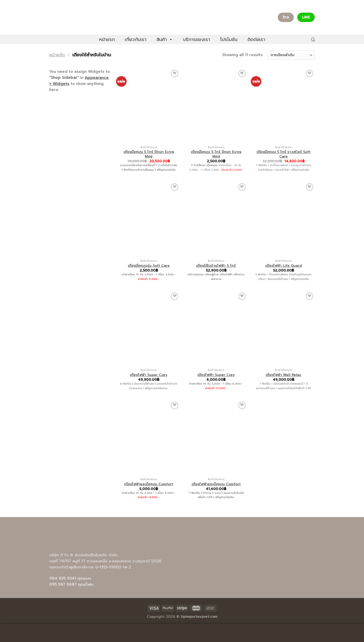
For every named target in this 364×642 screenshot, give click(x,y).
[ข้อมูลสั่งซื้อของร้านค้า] (291, 55)
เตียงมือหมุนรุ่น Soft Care (149, 266)
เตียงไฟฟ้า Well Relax (283, 375)
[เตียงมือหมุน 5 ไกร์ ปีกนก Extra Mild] (149, 106)
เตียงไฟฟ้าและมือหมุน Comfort (149, 484)
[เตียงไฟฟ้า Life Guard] (283, 219)
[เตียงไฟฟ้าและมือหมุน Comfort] (149, 438)
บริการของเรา (197, 39)
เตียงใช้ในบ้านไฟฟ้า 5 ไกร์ (216, 266)
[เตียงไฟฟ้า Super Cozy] (149, 329)
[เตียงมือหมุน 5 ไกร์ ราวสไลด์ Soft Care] (283, 106)
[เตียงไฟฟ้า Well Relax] (283, 329)
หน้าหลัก (57, 55)
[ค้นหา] (313, 39)
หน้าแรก (107, 39)
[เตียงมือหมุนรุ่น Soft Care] (149, 219)
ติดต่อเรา (256, 39)
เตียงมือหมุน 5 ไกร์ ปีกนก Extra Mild (149, 154)
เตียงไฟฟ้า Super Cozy (149, 375)
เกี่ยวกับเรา (136, 39)
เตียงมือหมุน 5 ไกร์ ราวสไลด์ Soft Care (283, 154)
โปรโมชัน (229, 39)
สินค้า (165, 39)
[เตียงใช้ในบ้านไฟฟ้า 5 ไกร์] (216, 219)
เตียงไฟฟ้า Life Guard (284, 266)
